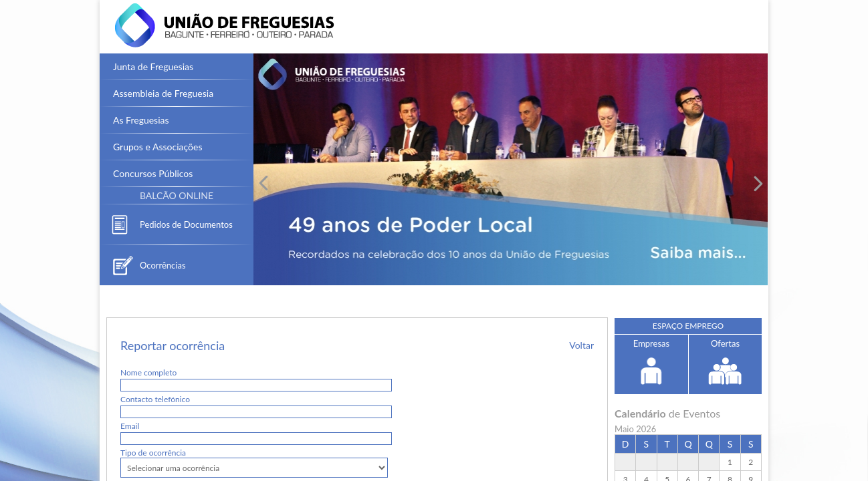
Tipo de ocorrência (153, 453)
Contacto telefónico (155, 399)
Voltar (581, 345)
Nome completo (148, 372)
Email (130, 426)
